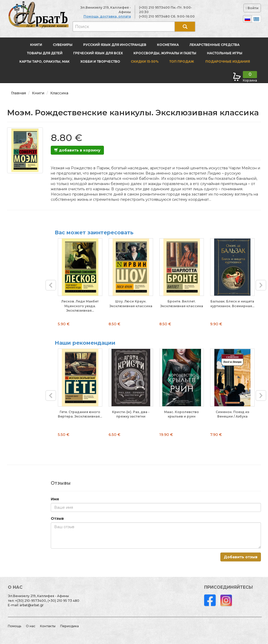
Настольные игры (225, 53)
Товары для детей (45, 53)
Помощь (15, 626)
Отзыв (57, 518)
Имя (55, 499)
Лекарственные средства (214, 45)
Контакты (48, 626)
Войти (252, 8)
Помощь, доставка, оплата (107, 16)
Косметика (168, 45)
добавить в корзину (77, 150)
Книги (36, 45)
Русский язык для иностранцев (115, 45)
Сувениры (63, 45)
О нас (31, 626)
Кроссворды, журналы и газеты (165, 53)
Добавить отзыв (241, 557)
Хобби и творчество (100, 61)
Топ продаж (182, 61)
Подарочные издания (227, 61)
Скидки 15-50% (145, 61)
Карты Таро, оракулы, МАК (44, 61)
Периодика (69, 626)
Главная (18, 93)
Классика (59, 93)
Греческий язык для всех (98, 53)
